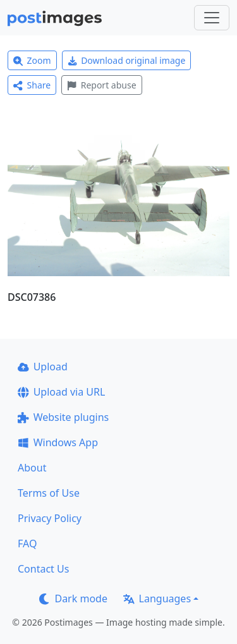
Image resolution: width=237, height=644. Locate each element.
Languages (157, 598)
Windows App (58, 442)
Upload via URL (61, 392)
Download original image (127, 60)
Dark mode (73, 598)
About (32, 468)
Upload (43, 367)
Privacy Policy (50, 518)
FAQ (27, 544)
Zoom (32, 60)
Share (32, 85)
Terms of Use (49, 493)
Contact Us (43, 569)
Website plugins (63, 417)
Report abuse (101, 85)
